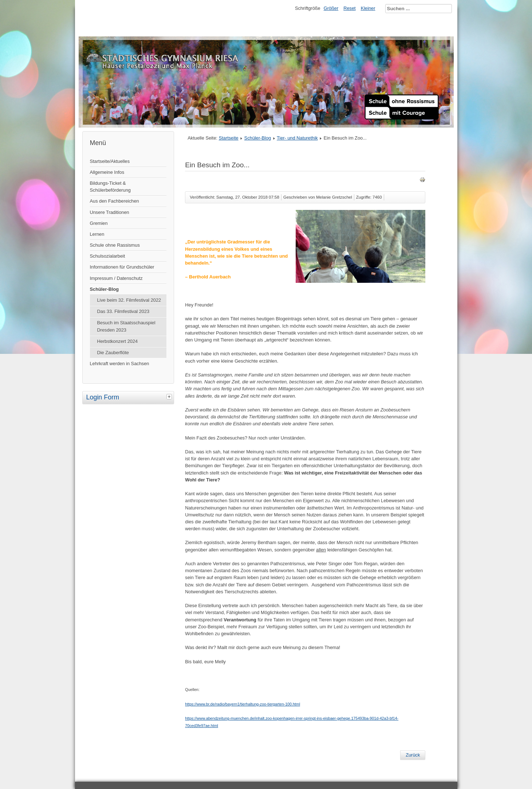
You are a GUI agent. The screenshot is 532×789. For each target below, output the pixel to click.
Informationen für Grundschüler (122, 267)
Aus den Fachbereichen (115, 201)
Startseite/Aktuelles (110, 161)
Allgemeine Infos (107, 172)
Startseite (229, 138)
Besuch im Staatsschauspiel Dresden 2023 (126, 326)
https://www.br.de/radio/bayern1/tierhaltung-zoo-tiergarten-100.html (243, 704)
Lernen (97, 234)
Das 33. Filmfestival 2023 (123, 311)
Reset (349, 8)
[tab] (170, 397)
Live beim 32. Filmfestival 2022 (129, 300)
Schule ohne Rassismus (115, 245)
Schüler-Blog (105, 289)
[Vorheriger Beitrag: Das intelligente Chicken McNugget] (413, 755)
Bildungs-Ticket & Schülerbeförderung (110, 187)
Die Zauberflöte (113, 353)
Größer (331, 8)
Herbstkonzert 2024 (118, 341)
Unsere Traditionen (110, 212)
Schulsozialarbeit (108, 256)
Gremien (99, 223)
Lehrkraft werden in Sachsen (120, 364)
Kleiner (368, 8)
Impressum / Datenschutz (116, 278)
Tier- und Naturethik (297, 138)
